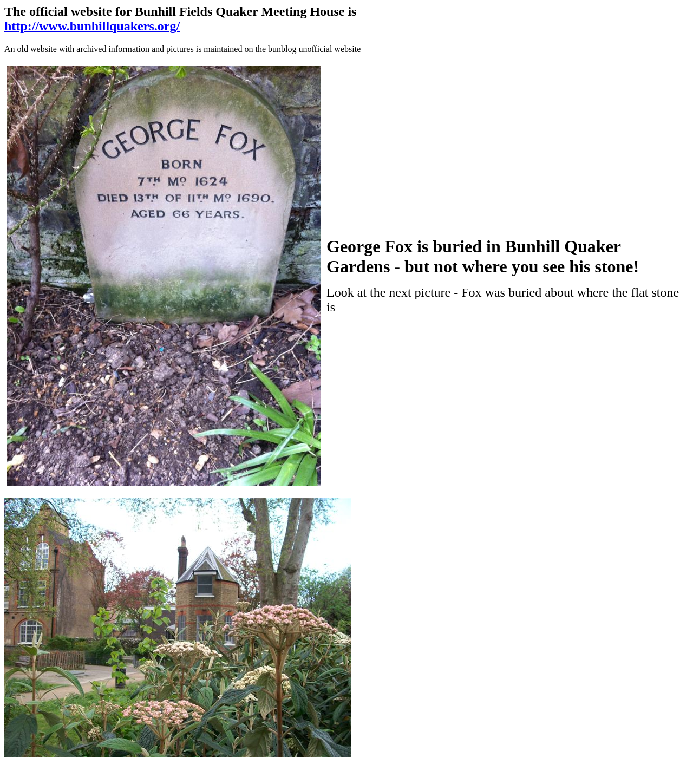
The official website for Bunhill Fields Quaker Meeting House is (180, 11)
